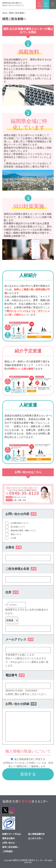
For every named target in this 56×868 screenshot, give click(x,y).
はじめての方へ (35, 838)
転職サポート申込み (12, 834)
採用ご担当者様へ (11, 847)
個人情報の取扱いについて (28, 751)
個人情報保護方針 (36, 834)
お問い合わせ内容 (21, 514)
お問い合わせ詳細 (21, 704)
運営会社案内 (9, 838)
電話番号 (15, 675)
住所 (12, 592)
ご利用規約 (7, 852)
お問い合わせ (9, 843)
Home (5, 13)
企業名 (13, 547)
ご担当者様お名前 (21, 569)
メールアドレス (19, 639)
